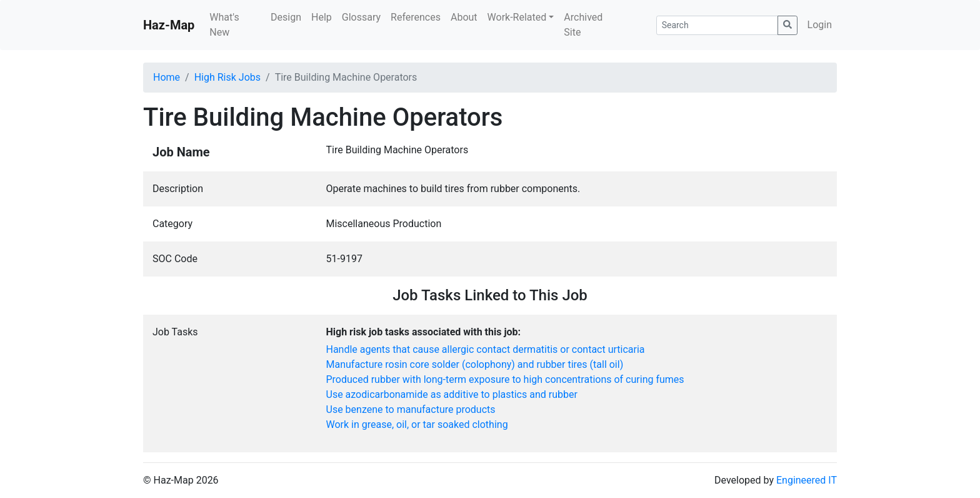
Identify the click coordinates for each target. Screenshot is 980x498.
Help (322, 17)
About (464, 17)
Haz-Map (169, 25)
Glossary (361, 17)
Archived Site (583, 25)
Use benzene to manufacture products (411, 409)
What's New (224, 25)
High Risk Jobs (227, 77)
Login (820, 25)
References (416, 17)
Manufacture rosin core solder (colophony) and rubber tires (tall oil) (475, 364)
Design (286, 17)
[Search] (717, 25)
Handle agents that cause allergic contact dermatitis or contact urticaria (486, 349)
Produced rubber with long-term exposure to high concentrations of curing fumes (505, 379)
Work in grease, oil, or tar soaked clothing (417, 424)
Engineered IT (807, 480)
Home (167, 77)
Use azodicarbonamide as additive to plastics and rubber (452, 394)
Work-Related (517, 17)
